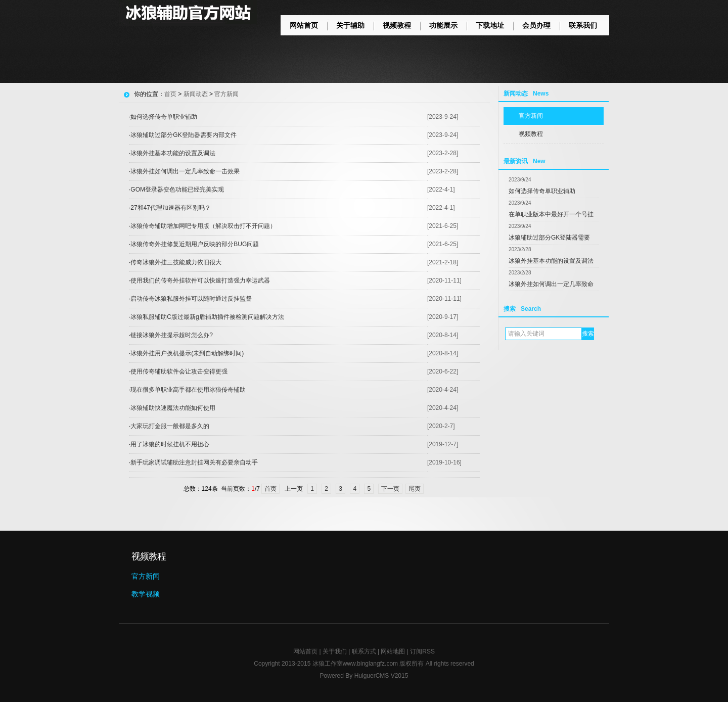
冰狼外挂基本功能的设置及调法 (551, 261)
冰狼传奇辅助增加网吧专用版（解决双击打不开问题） (203, 226)
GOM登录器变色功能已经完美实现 (177, 190)
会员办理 (536, 25)
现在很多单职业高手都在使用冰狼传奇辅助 (188, 390)
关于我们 (335, 651)
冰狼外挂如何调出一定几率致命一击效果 (185, 171)
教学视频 (146, 594)
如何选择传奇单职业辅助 (542, 191)
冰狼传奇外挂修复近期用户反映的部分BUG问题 (195, 244)
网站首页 (304, 25)
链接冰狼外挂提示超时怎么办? (172, 335)
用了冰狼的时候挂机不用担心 (170, 444)
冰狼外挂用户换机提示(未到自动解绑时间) (187, 353)
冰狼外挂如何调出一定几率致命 (551, 284)
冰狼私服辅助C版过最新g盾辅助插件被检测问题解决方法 (207, 317)
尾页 (415, 489)
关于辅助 (350, 25)
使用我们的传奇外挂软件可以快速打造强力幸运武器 (200, 280)
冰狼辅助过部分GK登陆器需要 (549, 238)
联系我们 (583, 25)
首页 (170, 94)
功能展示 (443, 25)
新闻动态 (196, 94)
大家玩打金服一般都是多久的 (170, 426)
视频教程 (397, 25)
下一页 (390, 489)
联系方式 (364, 651)
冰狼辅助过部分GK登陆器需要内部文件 (183, 135)
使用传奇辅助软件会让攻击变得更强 (179, 371)
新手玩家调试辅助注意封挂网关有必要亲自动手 (194, 462)
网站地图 (393, 651)
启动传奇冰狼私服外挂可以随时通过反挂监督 (191, 299)
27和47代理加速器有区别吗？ (171, 208)
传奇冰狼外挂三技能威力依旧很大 (176, 262)
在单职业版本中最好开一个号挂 (551, 214)
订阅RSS (422, 651)
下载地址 (490, 25)
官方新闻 (531, 116)
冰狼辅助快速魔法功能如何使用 (173, 408)
